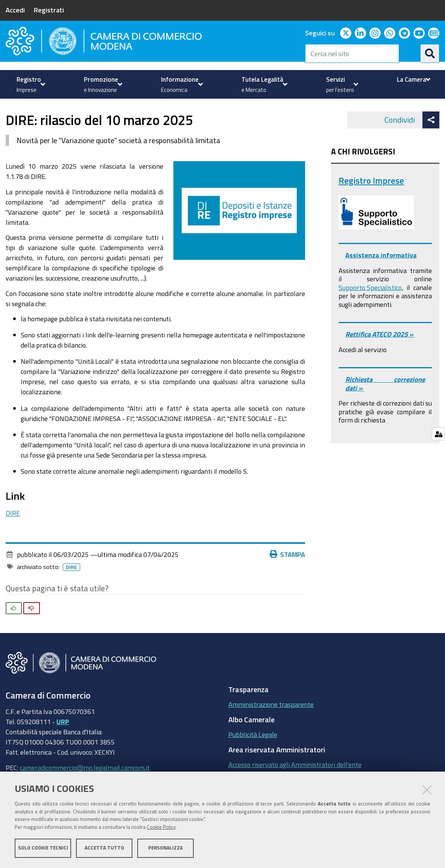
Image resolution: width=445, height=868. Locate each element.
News (224, 117)
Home (11, 117)
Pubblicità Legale (253, 760)
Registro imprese (44, 117)
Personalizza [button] (166, 848)
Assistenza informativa (381, 281)
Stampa (287, 580)
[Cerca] (430, 53)
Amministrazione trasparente (271, 730)
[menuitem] (30, 84)
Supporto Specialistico (370, 313)
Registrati (49, 10)
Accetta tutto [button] (104, 848)
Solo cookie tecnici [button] (43, 848)
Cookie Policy (161, 828)
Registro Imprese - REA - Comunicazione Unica (143, 117)
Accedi (15, 10)
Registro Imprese (371, 206)
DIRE (13, 538)
